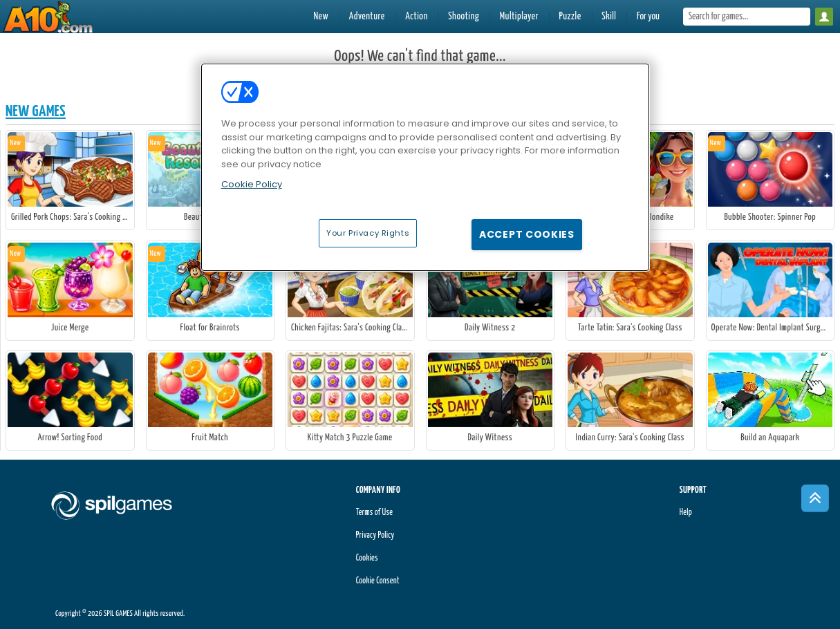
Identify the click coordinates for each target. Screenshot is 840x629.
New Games (36, 112)
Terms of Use (374, 513)
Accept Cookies (527, 234)
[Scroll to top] (815, 498)
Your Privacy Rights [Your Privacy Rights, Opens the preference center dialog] (368, 233)
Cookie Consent (378, 581)
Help (686, 513)
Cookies (367, 558)
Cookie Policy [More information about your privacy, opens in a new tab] (252, 184)
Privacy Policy (375, 535)
